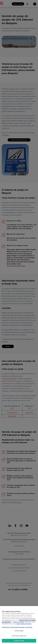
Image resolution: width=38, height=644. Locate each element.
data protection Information (24, 624)
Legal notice (29, 627)
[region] (19, 625)
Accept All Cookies (19, 641)
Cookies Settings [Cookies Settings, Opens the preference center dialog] (19, 631)
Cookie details (6, 627)
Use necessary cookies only (19, 636)
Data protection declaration (18, 627)
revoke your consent (18, 622)
